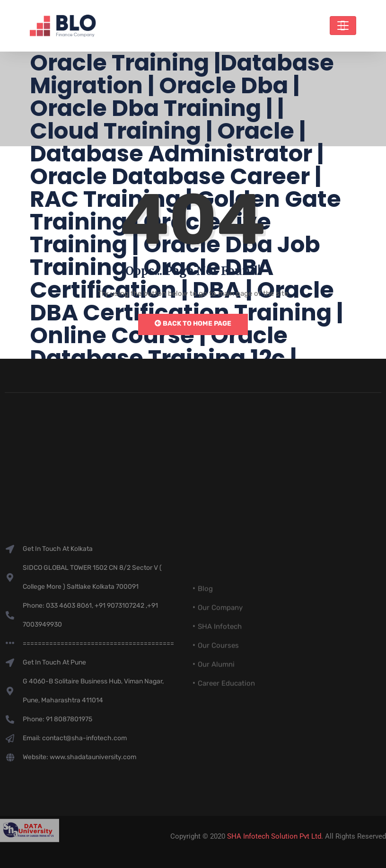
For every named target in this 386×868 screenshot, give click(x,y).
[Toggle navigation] (343, 26)
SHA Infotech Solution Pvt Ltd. (275, 836)
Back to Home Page (193, 323)
